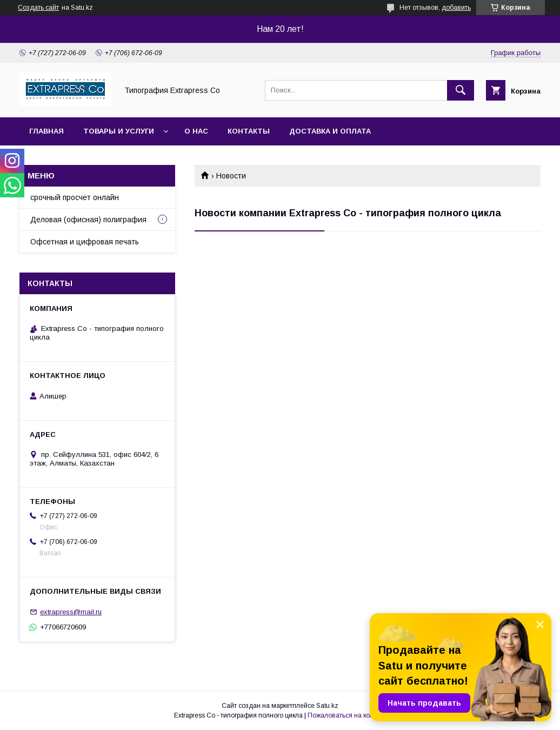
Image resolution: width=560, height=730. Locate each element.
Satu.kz (327, 706)
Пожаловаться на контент (347, 715)
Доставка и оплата (330, 131)
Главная (46, 131)
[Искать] (461, 90)
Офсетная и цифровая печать (85, 242)
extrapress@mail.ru (71, 612)
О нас (196, 131)
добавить (456, 8)
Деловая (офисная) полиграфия (88, 220)
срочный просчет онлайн (75, 197)
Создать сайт (38, 8)
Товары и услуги (119, 131)
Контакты (249, 131)
